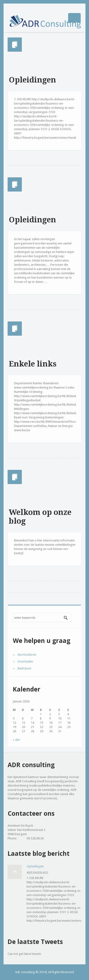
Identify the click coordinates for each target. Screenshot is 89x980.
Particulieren (27, 655)
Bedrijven (24, 668)
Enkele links (33, 364)
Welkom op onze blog (40, 517)
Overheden (25, 662)
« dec (16, 740)
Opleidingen (32, 80)
